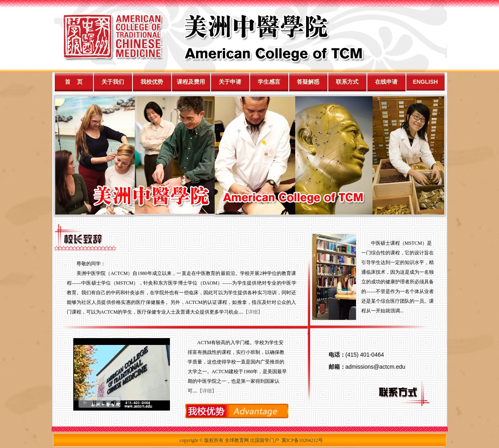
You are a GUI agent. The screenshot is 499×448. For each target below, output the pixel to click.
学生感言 (269, 82)
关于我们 (113, 82)
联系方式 (347, 82)
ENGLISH (425, 82)
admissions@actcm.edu (376, 367)
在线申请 (386, 82)
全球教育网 (237, 440)
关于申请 (230, 82)
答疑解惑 (308, 82)
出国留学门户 (265, 440)
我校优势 (152, 82)
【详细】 (253, 312)
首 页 (74, 82)
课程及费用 (191, 82)
